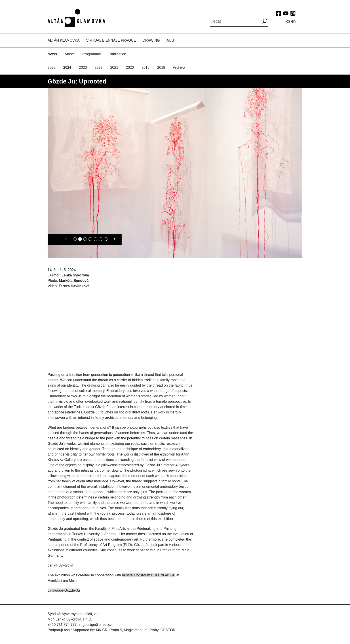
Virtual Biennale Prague (111, 40)
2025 (52, 67)
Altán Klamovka (64, 40)
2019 (145, 67)
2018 (161, 67)
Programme (92, 54)
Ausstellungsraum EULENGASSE (149, 575)
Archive (179, 67)
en (293, 21)
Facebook (278, 13)
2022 (99, 67)
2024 (67, 67)
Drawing (151, 40)
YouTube (286, 13)
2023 (83, 67)
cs (288, 21)
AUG (170, 40)
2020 (130, 67)
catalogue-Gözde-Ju (64, 590)
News (52, 54)
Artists (70, 54)
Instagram (293, 13)
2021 (114, 67)
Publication (117, 54)
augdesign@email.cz (95, 625)
